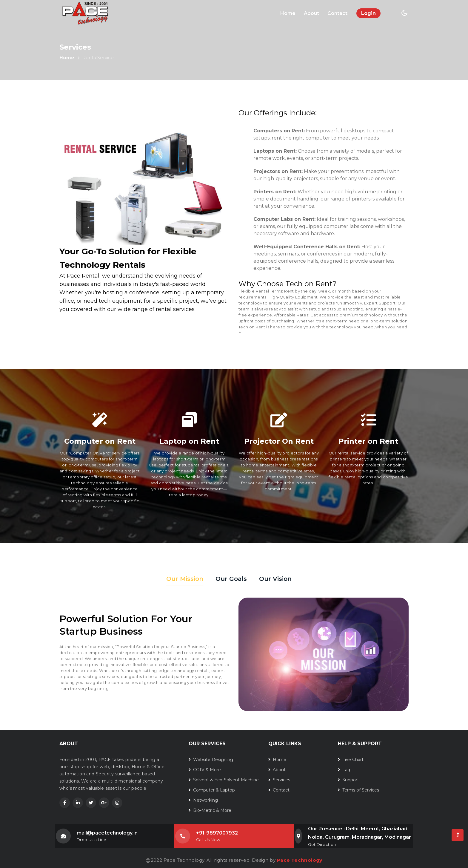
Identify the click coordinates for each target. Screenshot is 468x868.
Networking (203, 800)
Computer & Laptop (212, 790)
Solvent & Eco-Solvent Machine (224, 780)
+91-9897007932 (217, 833)
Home (289, 13)
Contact (337, 13)
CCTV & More (205, 770)
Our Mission (185, 579)
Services (279, 780)
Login (368, 13)
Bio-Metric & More (210, 810)
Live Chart (351, 760)
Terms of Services (358, 790)
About (311, 13)
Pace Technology (300, 860)
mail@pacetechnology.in (107, 833)
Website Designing (211, 760)
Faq (344, 770)
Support (348, 780)
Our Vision (275, 579)
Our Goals (231, 579)
